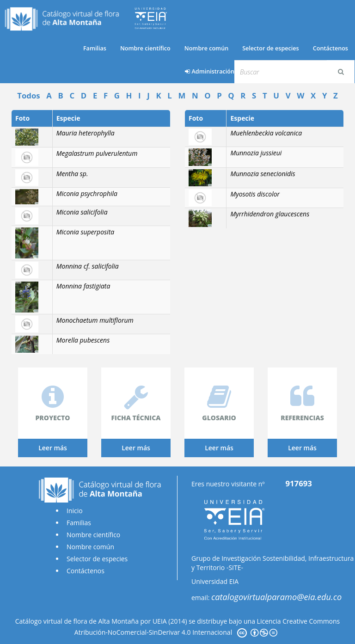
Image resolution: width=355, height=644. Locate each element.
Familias (95, 48)
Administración (210, 71)
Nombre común (206, 48)
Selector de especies (271, 48)
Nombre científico (145, 48)
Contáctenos (331, 48)
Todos (28, 95)
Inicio (75, 511)
